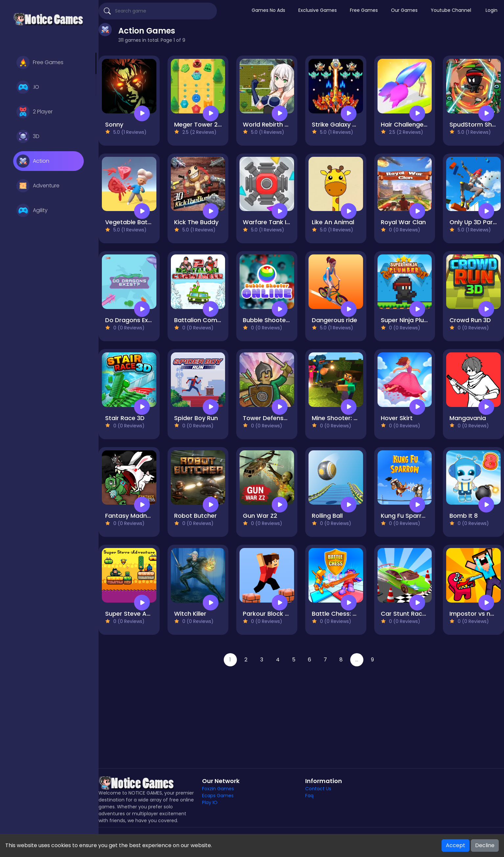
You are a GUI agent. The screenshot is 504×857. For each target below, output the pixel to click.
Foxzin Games (218, 789)
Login (492, 10)
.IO (28, 87)
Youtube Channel (451, 10)
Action (33, 161)
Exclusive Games (318, 10)
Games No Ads (268, 10)
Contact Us (318, 789)
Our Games (404, 10)
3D (28, 136)
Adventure (38, 186)
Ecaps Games (218, 796)
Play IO (210, 802)
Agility (32, 210)
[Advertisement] (301, 712)
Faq (309, 796)
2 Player (34, 112)
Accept (456, 845)
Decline (485, 845)
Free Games (40, 62)
